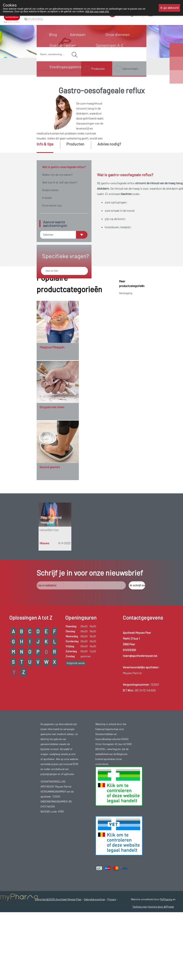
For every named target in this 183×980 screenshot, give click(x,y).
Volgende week (76, 706)
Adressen (78, 34)
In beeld (47, 198)
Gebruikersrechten (94, 942)
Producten (98, 68)
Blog (53, 34)
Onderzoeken (50, 190)
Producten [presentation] (75, 144)
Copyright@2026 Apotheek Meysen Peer (58, 942)
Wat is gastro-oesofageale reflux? (64, 167)
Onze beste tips (52, 205)
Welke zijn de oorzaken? (57, 175)
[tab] (48, 147)
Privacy (112, 942)
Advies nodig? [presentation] (109, 144)
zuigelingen (169, 298)
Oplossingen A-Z (109, 45)
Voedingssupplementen (69, 67)
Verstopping (126, 336)
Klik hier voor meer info (97, 12)
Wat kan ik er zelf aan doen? (60, 182)
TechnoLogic (140, 949)
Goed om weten (63, 45)
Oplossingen (130, 68)
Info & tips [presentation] (45, 144)
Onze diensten (118, 34)
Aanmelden (164, 13)
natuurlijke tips (49, 572)
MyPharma (166, 942)
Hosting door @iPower (161, 949)
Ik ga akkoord (169, 8)
